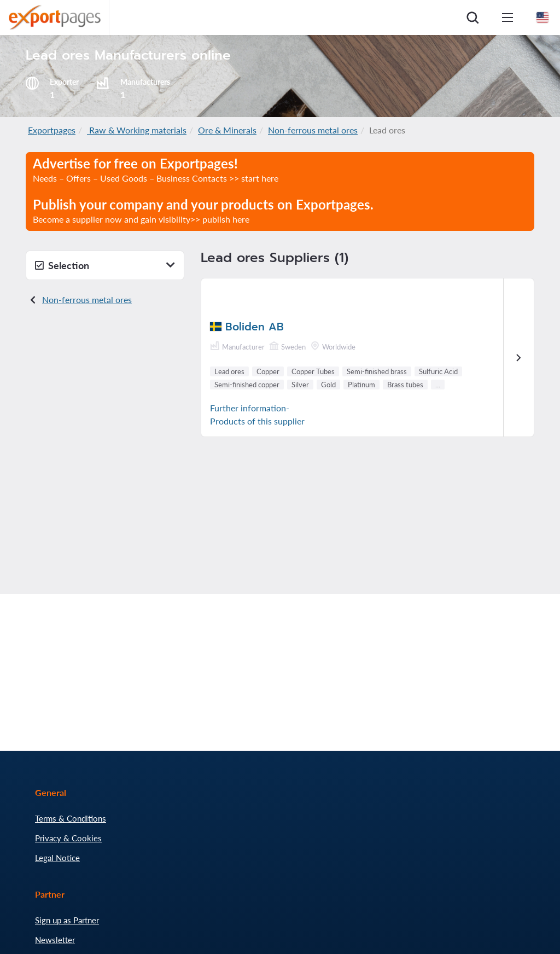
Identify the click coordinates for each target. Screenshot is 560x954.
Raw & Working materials (137, 130)
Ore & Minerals (227, 130)
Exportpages (52, 130)
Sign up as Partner (67, 920)
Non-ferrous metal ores (313, 130)
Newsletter (55, 940)
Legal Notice (57, 858)
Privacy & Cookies (68, 838)
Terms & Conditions (71, 818)
